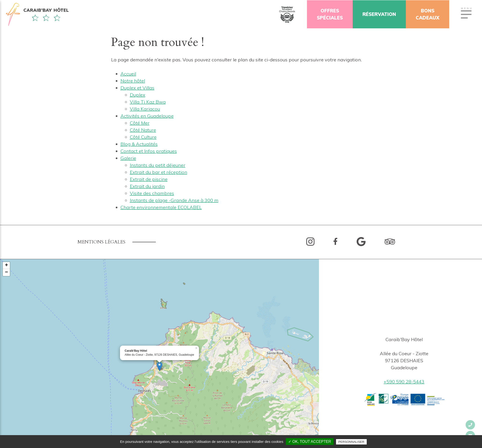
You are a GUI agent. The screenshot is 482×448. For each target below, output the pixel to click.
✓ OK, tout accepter (310, 442)
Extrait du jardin (147, 186)
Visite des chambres (152, 193)
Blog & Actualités (139, 144)
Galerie (128, 158)
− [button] (6, 273)
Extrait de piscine (149, 179)
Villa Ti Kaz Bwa (148, 102)
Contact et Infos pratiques (149, 151)
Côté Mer (140, 123)
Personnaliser (351, 442)
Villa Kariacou (145, 109)
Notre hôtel (133, 81)
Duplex (138, 95)
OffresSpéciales (330, 14)
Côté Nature (143, 130)
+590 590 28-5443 (404, 382)
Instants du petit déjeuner (158, 165)
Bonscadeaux (428, 14)
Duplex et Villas (137, 88)
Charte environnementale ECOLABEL (161, 207)
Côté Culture (143, 137)
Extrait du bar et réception (159, 172)
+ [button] (6, 265)
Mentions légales (101, 242)
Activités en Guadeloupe (147, 116)
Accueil (128, 74)
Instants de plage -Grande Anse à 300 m (174, 200)
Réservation (380, 14)
